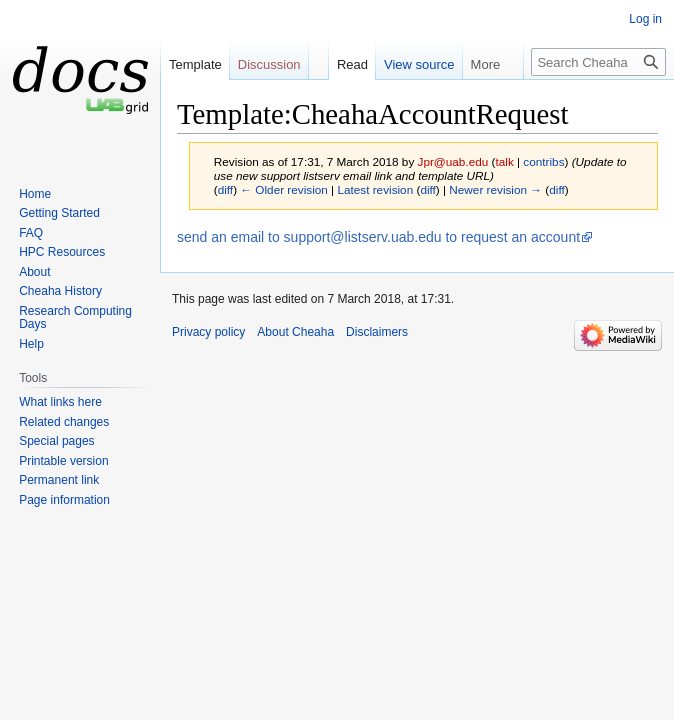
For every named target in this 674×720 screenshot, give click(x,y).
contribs (543, 161)
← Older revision (284, 189)
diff (225, 189)
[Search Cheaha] (598, 62)
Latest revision (375, 189)
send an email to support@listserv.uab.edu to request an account (378, 237)
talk (504, 161)
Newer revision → (495, 189)
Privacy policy (208, 332)
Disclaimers (377, 332)
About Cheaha (295, 332)
